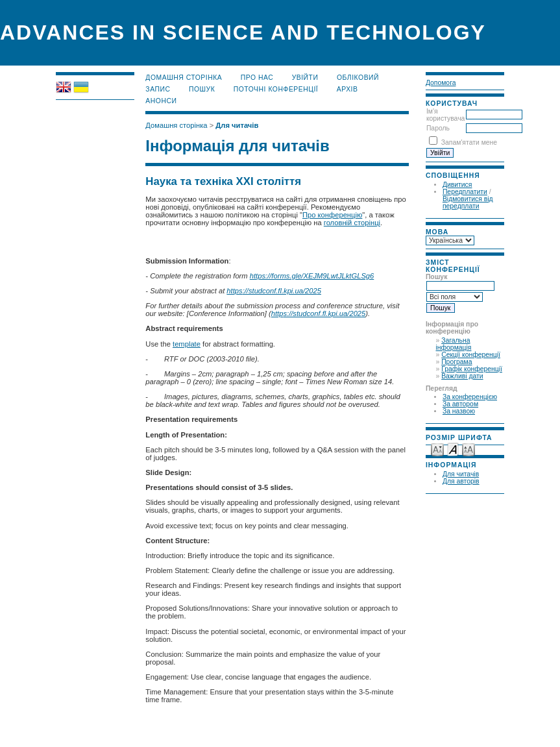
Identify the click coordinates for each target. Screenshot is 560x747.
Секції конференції (471, 355)
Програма (457, 362)
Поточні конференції (276, 89)
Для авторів (461, 481)
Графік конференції (472, 369)
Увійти (305, 78)
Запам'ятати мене (469, 142)
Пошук (202, 89)
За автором (460, 404)
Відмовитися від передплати (468, 202)
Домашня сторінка (184, 78)
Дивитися (457, 185)
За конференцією (470, 397)
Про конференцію (332, 215)
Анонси (161, 101)
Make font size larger (469, 449)
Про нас (257, 78)
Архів (347, 89)
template (187, 344)
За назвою (459, 411)
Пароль (438, 128)
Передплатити (465, 192)
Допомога (441, 83)
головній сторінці (352, 223)
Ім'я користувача (445, 115)
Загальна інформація (453, 344)
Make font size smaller (437, 449)
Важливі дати (462, 376)
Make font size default (453, 449)
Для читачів (461, 474)
